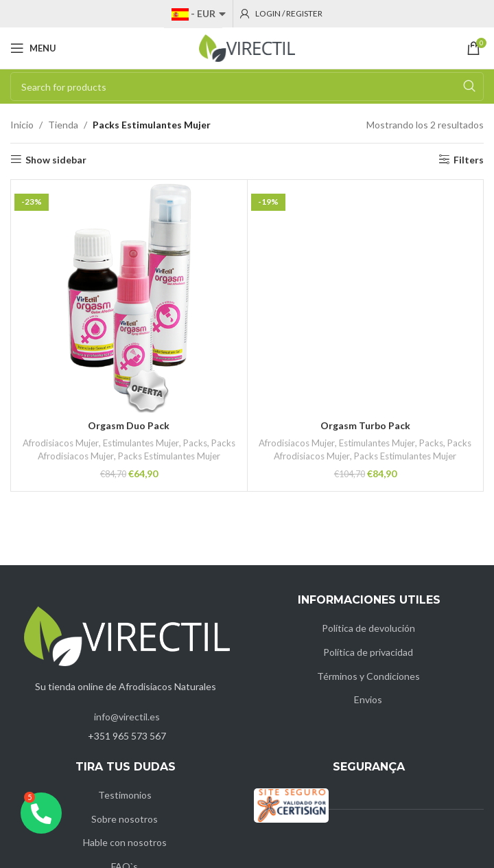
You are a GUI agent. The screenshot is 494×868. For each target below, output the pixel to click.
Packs (195, 443)
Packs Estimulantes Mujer (168, 456)
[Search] (247, 87)
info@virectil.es (127, 717)
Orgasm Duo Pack (129, 425)
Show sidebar (56, 159)
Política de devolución (368, 628)
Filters (469, 159)
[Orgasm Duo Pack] (129, 298)
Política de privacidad (368, 652)
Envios (368, 699)
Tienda (63, 125)
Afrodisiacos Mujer (61, 443)
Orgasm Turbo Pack (365, 425)
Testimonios (125, 795)
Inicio (22, 125)
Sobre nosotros (125, 819)
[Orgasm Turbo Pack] (366, 298)
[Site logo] (247, 47)
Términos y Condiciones (368, 676)
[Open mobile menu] (33, 48)
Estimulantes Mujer (141, 443)
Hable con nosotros (125, 842)
